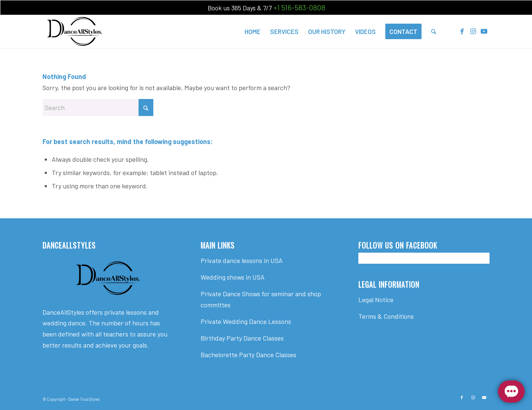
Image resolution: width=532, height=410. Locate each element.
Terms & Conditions (386, 316)
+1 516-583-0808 (299, 7)
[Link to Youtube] (484, 31)
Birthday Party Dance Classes (242, 338)
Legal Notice (376, 300)
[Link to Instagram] (473, 31)
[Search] (434, 31)
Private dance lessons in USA (242, 260)
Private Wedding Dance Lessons (246, 321)
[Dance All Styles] (74, 31)
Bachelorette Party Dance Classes (248, 355)
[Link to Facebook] (462, 31)
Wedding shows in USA (233, 277)
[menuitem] (253, 31)
